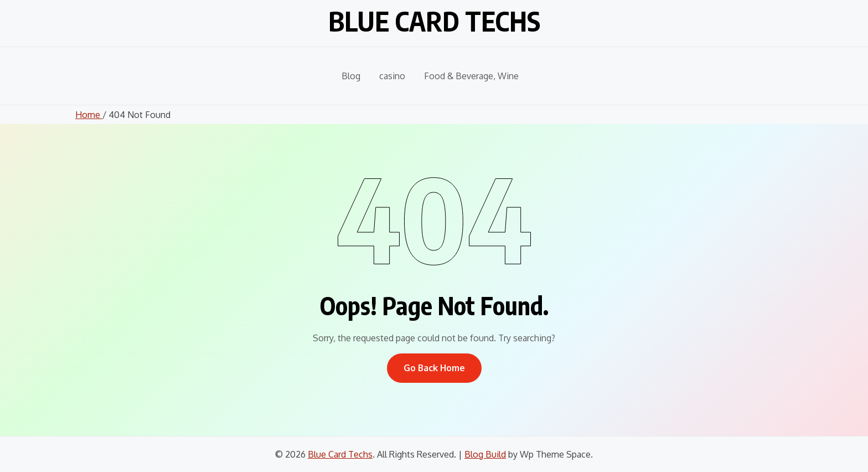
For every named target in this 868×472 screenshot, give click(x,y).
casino (392, 76)
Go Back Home (434, 368)
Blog (351, 76)
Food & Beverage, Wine (471, 76)
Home (89, 115)
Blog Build (485, 454)
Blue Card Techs (434, 21)
